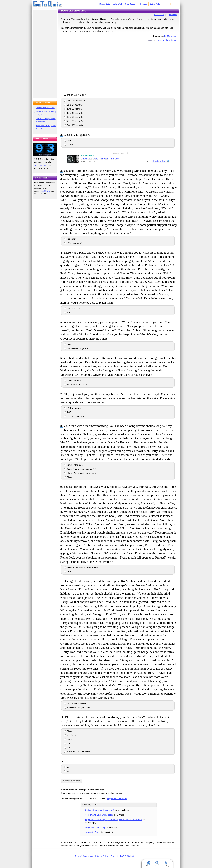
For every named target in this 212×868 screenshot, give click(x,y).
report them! (45, 191)
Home (148, 864)
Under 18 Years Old (74, 101)
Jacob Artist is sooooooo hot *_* (80, 469)
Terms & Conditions (84, 856)
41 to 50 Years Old (74, 117)
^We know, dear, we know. (77, 708)
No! (67, 312)
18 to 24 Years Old (74, 105)
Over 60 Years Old (74, 125)
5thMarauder (170, 36)
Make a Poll (117, 4)
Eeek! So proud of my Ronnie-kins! (81, 567)
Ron (67, 748)
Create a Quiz (159, 161)
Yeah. (68, 344)
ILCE (68, 412)
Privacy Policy (102, 856)
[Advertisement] (119, 67)
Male (68, 140)
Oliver (68, 477)
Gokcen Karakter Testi (45, 108)
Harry (68, 739)
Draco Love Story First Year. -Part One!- (100, 159)
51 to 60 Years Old (74, 121)
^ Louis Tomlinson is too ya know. (81, 473)
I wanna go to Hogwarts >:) (78, 348)
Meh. (68, 571)
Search (157, 864)
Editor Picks (155, 4)
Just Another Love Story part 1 (100, 810)
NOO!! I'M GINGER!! (75, 465)
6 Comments (159, 15)
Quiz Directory (131, 4)
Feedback (173, 15)
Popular (144, 4)
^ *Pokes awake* (73, 243)
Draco (68, 743)
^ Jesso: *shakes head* (76, 416)
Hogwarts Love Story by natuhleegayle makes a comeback (114, 819)
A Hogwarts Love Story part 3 (99, 815)
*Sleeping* (70, 239)
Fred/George (71, 735)
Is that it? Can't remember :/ (78, 752)
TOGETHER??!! (73, 380)
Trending (166, 864)
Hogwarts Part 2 (93, 832)
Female (69, 145)
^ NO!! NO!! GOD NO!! (76, 385)
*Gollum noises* (73, 408)
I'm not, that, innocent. (76, 703)
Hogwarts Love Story (166, 40)
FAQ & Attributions (129, 856)
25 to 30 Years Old (74, 109)
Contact (114, 856)
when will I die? (41, 165)
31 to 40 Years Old (74, 113)
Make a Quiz (104, 4)
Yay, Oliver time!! (73, 308)
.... (67, 767)
